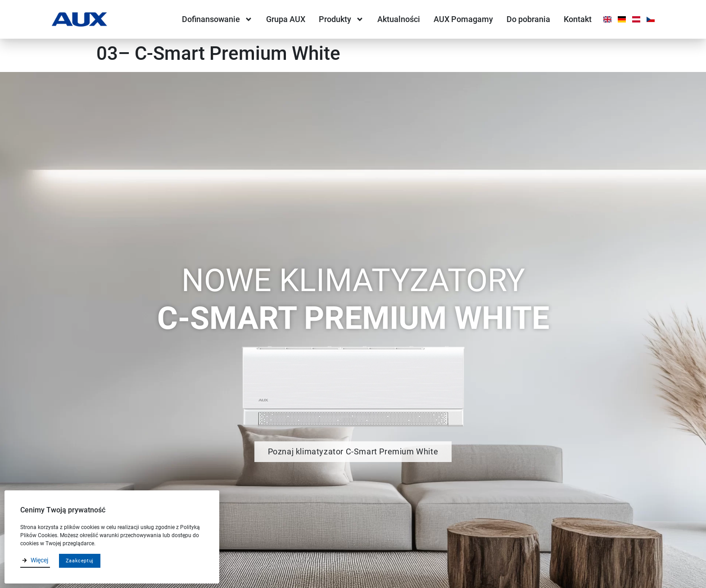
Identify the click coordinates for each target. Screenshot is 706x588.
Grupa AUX (286, 19)
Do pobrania (528, 19)
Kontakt (578, 19)
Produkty (341, 19)
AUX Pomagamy (463, 19)
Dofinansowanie (217, 19)
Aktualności (399, 19)
